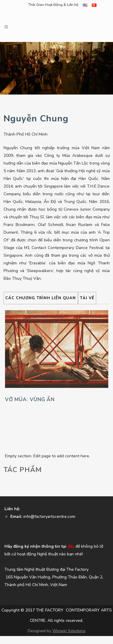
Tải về (87, 298)
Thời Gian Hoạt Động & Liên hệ (53, 5)
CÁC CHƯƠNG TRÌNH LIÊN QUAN (41, 298)
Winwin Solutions (69, 631)
